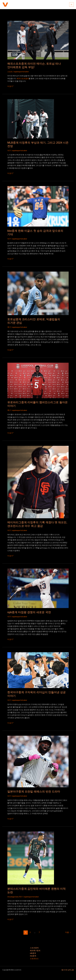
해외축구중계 (35, 951)
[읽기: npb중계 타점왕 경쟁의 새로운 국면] (38, 588)
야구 (9, 150)
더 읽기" (10, 86)
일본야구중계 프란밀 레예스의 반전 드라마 (34, 792)
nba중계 (33, 956)
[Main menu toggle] (71, 5)
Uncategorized (13, 897)
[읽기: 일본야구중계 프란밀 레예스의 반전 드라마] (38, 761)
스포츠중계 (34, 948)
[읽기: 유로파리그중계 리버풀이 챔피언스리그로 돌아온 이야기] (38, 380)
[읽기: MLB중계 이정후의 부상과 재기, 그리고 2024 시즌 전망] (31, 119)
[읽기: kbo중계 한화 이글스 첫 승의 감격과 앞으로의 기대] (38, 206)
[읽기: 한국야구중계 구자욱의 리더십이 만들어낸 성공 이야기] (38, 670)
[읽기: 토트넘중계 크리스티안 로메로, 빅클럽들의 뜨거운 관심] (38, 293)
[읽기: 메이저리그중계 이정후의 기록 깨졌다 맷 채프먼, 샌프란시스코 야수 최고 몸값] (38, 482)
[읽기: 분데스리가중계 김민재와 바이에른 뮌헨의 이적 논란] (31, 858)
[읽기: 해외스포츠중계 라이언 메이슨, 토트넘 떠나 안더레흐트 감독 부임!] (38, 40)
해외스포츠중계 (23, 78)
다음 (68, 932)
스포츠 (10, 72)
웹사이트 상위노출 (68, 970)
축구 (9, 327)
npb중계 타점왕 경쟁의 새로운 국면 (29, 612)
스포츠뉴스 (34, 959)
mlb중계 (33, 953)
